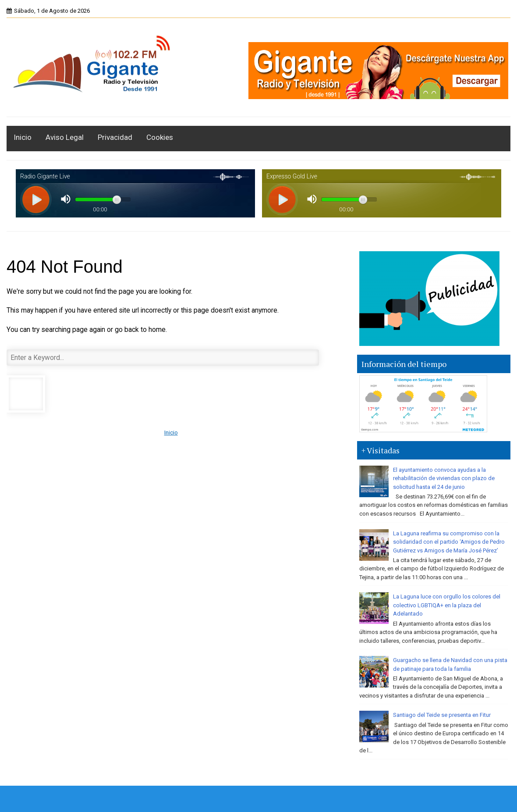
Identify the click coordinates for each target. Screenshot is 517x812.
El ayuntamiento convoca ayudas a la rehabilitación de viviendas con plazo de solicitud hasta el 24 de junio (444, 478)
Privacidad (115, 137)
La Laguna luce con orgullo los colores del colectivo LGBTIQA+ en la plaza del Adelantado (447, 605)
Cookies (160, 137)
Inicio (23, 137)
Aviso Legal (65, 137)
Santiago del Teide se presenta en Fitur (442, 715)
